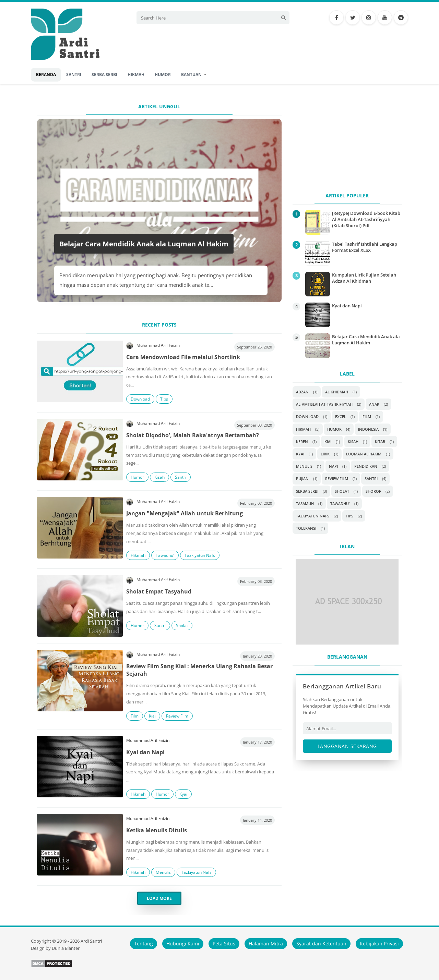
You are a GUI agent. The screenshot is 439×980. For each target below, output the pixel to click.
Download (140, 399)
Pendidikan (366, 466)
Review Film (177, 716)
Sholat (182, 626)
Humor (137, 477)
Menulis (163, 872)
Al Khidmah (337, 392)
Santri (181, 477)
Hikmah (138, 555)
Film (135, 716)
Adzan (302, 392)
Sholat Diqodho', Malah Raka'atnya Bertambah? (193, 435)
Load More (159, 898)
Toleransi (306, 528)
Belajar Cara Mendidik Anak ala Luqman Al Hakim (144, 244)
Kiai (152, 716)
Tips (164, 399)
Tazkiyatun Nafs (200, 555)
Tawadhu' (165, 555)
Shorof (373, 491)
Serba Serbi (307, 491)
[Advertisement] (347, 141)
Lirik (325, 454)
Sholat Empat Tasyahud (159, 591)
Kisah (159, 477)
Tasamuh (305, 504)
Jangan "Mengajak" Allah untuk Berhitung (185, 513)
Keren (302, 442)
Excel (341, 416)
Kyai (183, 794)
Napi (333, 466)
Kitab (380, 442)
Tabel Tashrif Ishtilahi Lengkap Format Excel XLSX (365, 247)
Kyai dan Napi (145, 752)
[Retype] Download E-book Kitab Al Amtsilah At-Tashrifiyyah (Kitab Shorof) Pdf (366, 219)
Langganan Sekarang (347, 746)
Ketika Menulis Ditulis (157, 830)
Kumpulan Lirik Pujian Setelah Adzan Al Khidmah (364, 278)
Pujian (302, 479)
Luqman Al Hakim (364, 454)
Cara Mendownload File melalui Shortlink (183, 357)
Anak (374, 404)
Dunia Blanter (66, 948)
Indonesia (368, 429)
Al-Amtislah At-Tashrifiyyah (324, 404)
